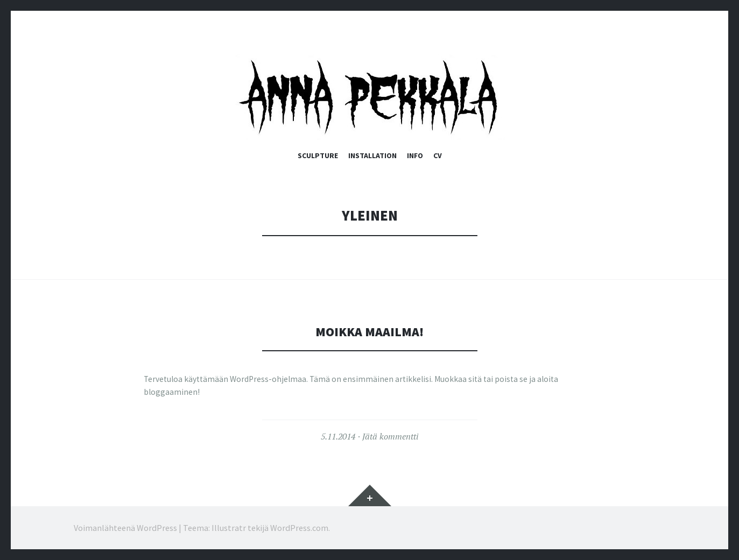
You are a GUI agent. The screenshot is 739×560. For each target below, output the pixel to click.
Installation (372, 155)
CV (438, 155)
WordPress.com (299, 528)
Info (415, 155)
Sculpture (318, 155)
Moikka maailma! (369, 331)
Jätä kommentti (390, 436)
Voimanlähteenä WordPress (125, 528)
